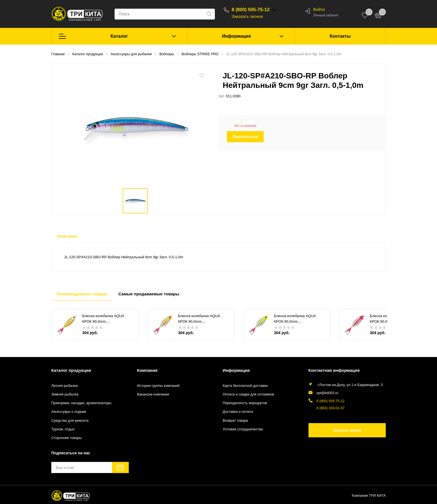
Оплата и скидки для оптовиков (248, 394)
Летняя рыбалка (65, 386)
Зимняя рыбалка (65, 394)
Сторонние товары (66, 438)
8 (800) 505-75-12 (251, 10)
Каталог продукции (71, 370)
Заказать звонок (247, 16)
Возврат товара (235, 421)
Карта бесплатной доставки (245, 386)
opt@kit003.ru (328, 393)
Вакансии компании (153, 394)
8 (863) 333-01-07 (331, 408)
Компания (147, 370)
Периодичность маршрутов (245, 403)
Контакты (340, 36)
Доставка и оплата (238, 412)
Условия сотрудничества (243, 429)
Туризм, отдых (63, 429)
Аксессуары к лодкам (69, 412)
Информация (236, 36)
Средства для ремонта (70, 421)
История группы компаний (158, 386)
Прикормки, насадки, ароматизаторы (81, 403)
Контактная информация (334, 370)
